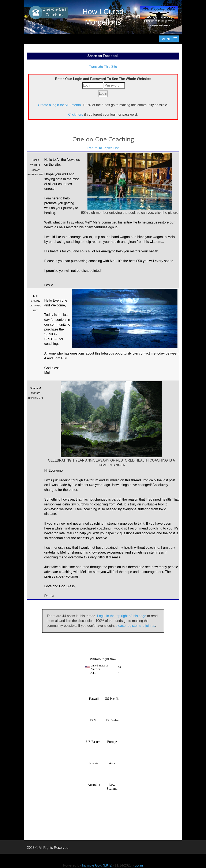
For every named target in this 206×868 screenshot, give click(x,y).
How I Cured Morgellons (103, 17)
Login (139, 865)
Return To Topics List (103, 148)
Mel (35, 296)
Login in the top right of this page (122, 616)
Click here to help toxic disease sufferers (159, 17)
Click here (76, 114)
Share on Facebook (103, 56)
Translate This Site (103, 67)
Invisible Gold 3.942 (97, 865)
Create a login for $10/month (59, 105)
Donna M (35, 388)
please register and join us (135, 626)
